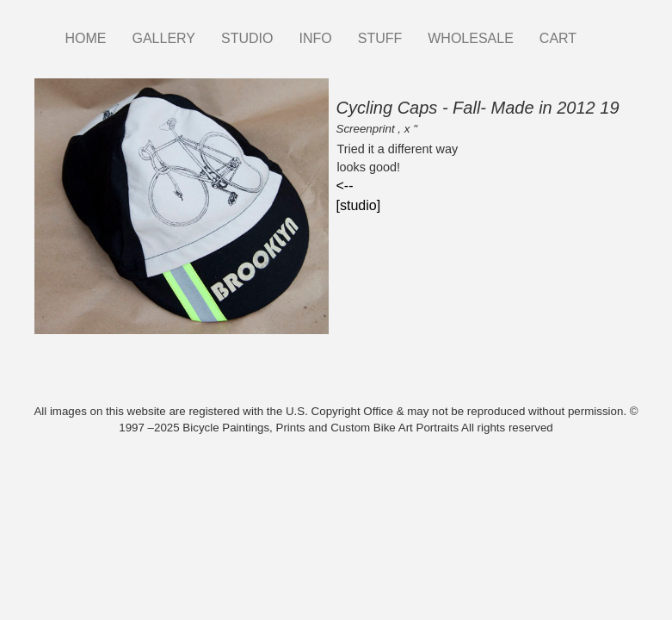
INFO (315, 38)
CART (558, 38)
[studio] (359, 205)
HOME (86, 38)
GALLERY (164, 38)
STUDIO (247, 38)
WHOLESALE (471, 38)
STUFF (380, 38)
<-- (345, 186)
